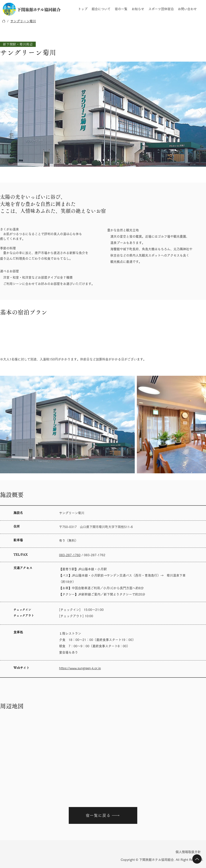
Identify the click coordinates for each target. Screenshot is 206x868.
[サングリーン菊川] (23, 21)
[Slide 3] (108, 160)
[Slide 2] (104, 160)
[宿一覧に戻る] (103, 815)
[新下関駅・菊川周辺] (18, 44)
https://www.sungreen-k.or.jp (80, 668)
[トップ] (4, 21)
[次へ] (200, 114)
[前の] (6, 114)
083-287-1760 (70, 555)
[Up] (197, 859)
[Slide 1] (98, 160)
